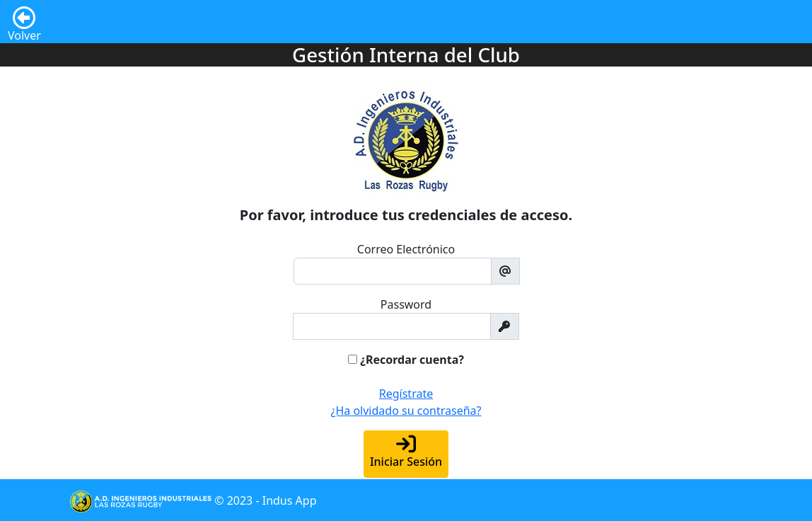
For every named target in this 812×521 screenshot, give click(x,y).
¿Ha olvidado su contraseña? (406, 411)
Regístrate (406, 394)
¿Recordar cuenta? (412, 360)
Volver (24, 19)
